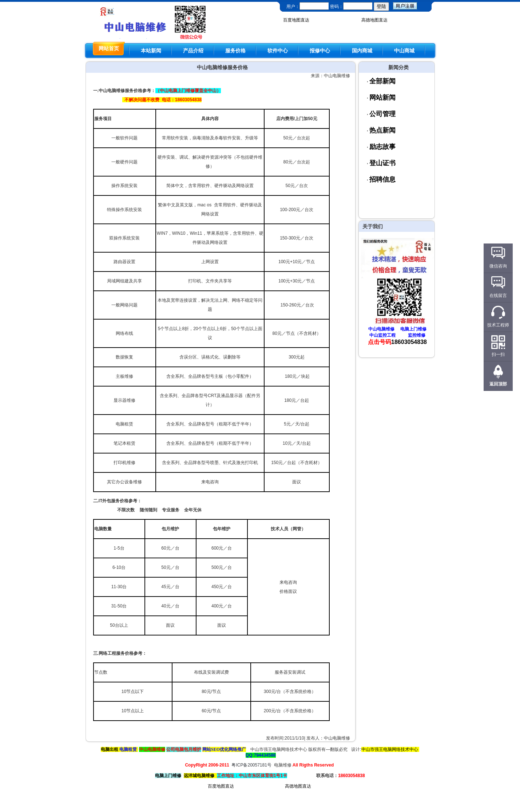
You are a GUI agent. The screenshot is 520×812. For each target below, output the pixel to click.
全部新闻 (382, 81)
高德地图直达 (374, 20)
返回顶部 (498, 384)
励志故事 (382, 147)
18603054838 (409, 342)
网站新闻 (382, 98)
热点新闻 (382, 130)
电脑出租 (110, 749)
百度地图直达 (296, 20)
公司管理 (382, 114)
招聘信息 (382, 179)
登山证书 (382, 163)
